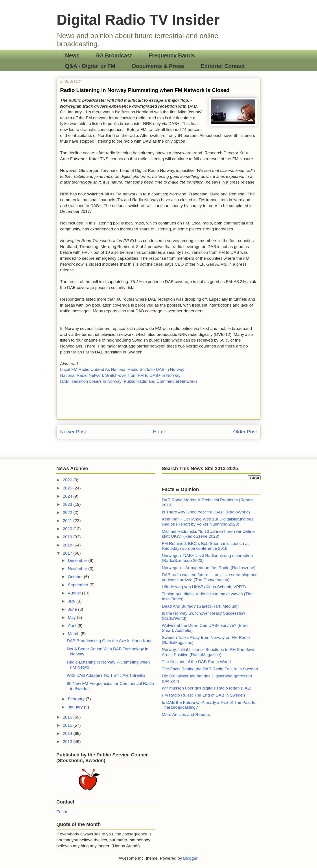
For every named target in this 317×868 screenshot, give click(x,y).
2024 (68, 496)
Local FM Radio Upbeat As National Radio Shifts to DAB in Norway (122, 369)
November (78, 569)
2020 (68, 529)
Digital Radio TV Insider (138, 20)
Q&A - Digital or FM (90, 66)
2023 (68, 504)
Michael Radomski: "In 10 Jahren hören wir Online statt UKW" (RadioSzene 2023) (208, 534)
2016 (68, 717)
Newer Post (73, 432)
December (78, 560)
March (74, 634)
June (73, 609)
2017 (68, 553)
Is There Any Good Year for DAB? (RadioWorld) (206, 512)
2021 (68, 521)
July (72, 601)
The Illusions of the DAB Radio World (196, 662)
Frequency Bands (172, 55)
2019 (68, 537)
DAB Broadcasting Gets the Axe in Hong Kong (110, 641)
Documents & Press (158, 66)
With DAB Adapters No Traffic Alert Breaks (106, 675)
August (75, 593)
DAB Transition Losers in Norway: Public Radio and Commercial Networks (129, 381)
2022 (68, 512)
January (76, 707)
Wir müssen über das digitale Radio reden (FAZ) (207, 688)
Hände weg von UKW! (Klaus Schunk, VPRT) (204, 587)
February (77, 699)
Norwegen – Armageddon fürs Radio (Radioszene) (209, 568)
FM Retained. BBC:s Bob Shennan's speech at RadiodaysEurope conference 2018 (205, 546)
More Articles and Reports (186, 714)
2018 (68, 545)
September (79, 585)
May (72, 617)
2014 (68, 733)
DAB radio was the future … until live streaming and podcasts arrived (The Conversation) (210, 577)
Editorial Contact (223, 66)
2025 (68, 488)
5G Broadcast (114, 55)
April (73, 626)
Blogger (190, 858)
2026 (68, 480)
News (72, 55)
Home (160, 432)
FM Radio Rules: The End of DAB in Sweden (203, 695)
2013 (68, 742)
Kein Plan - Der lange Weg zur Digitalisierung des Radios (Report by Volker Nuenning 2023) (208, 522)
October (76, 577)
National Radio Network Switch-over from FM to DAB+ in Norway (120, 375)
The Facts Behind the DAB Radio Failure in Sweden (210, 669)
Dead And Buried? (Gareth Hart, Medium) (200, 606)
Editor (62, 812)
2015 (68, 725)
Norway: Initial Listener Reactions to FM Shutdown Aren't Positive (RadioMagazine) (209, 652)
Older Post (245, 432)
